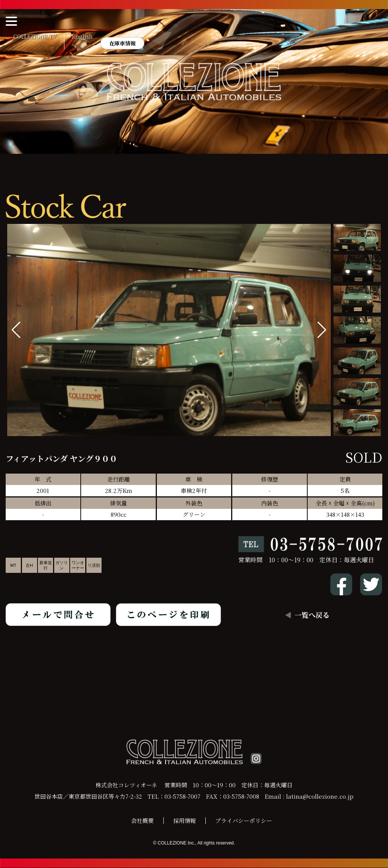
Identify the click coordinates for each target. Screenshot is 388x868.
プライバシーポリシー (244, 821)
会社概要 (142, 821)
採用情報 (185, 821)
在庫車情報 (122, 43)
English (82, 37)
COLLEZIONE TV (35, 37)
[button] (322, 330)
